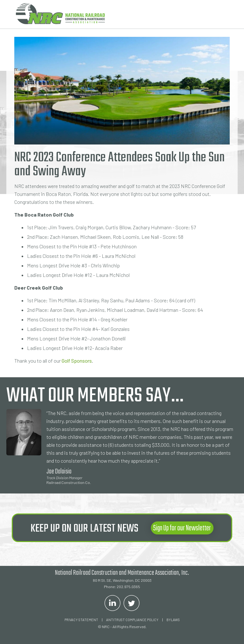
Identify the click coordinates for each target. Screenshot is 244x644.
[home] (60, 14)
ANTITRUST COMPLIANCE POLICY (132, 620)
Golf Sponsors (77, 361)
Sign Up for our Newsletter (182, 528)
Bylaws (173, 620)
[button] (220, 14)
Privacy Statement (81, 620)
